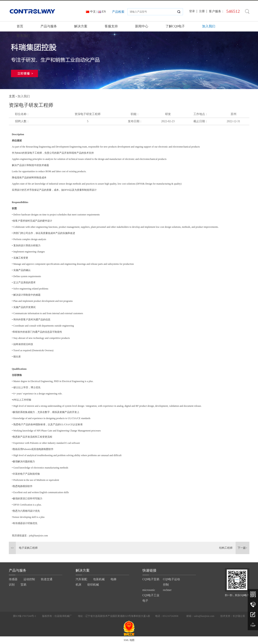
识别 (12, 585)
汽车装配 (81, 579)
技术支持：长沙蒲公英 (233, 616)
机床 (79, 585)
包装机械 (99, 579)
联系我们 (23, 36)
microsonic (149, 590)
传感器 (13, 579)
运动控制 (29, 579)
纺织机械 (93, 585)
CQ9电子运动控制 (171, 582)
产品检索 (118, 12)
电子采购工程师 (28, 548)
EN (104, 12)
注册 (202, 11)
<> (12, 548)
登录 (192, 11)
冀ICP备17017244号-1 (25, 616)
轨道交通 (47, 579)
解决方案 (81, 26)
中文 (93, 12)
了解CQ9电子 (175, 26)
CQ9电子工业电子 (151, 598)
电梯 (113, 579)
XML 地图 (129, 640)
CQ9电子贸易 (151, 579)
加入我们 (209, 26)
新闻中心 (142, 26)
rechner (167, 590)
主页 (12, 96)
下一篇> (242, 548)
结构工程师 (226, 548)
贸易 (23, 585)
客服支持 (111, 26)
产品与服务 (49, 26)
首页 (20, 26)
